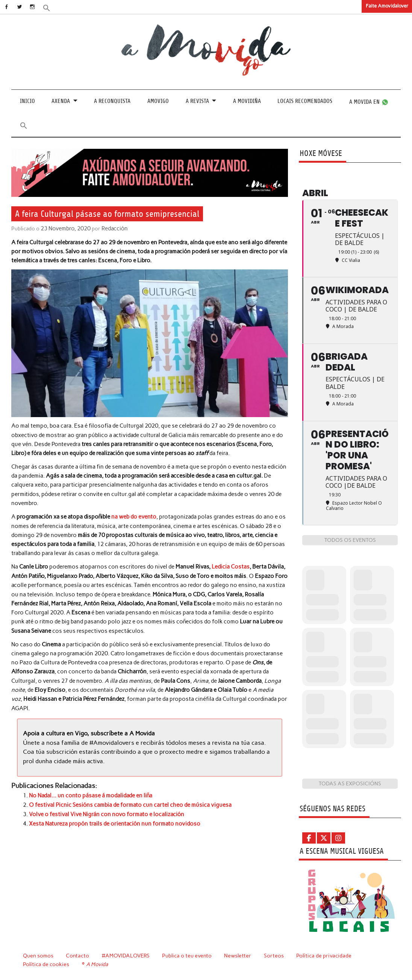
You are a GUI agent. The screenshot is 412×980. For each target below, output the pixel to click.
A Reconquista (112, 101)
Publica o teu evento (188, 956)
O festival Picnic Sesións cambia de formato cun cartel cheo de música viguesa (130, 804)
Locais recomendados (305, 101)
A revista (197, 101)
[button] (51, 7)
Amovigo (158, 101)
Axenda (61, 101)
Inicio (27, 101)
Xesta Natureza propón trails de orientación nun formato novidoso (115, 822)
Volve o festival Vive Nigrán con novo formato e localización (107, 813)
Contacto (78, 956)
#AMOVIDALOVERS (126, 956)
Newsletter (239, 956)
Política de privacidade (325, 956)
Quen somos (38, 956)
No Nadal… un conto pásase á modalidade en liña (91, 794)
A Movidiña (247, 101)
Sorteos (275, 956)
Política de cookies (46, 964)
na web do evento (133, 516)
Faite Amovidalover (387, 6)
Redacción (112, 228)
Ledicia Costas (230, 566)
